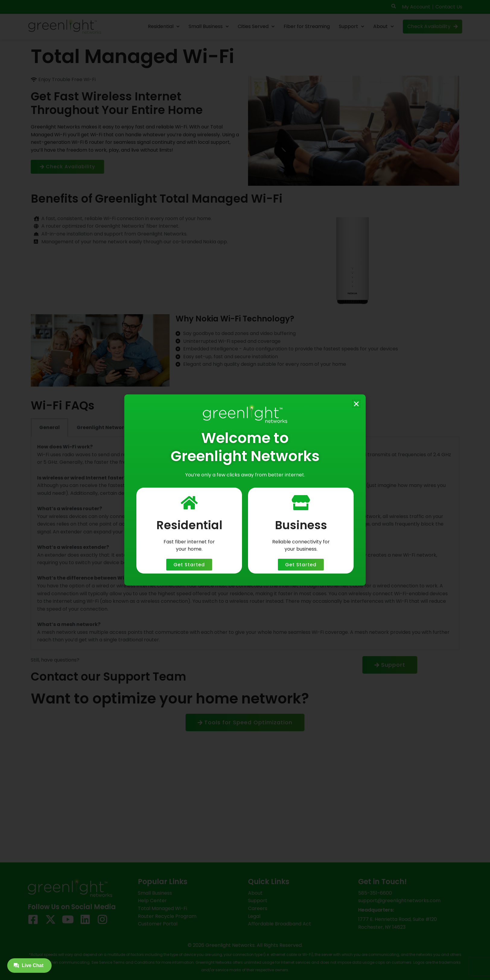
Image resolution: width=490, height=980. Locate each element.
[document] (245, 490)
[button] (356, 404)
